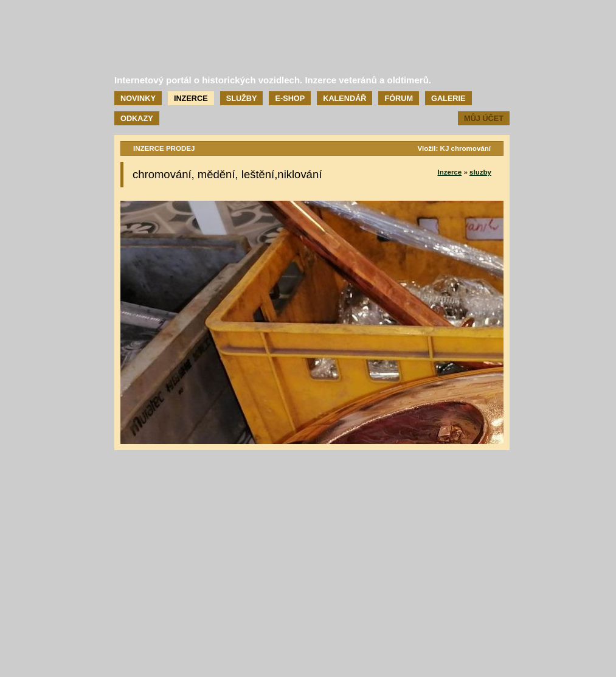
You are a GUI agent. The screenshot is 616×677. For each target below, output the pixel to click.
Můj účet (484, 118)
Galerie (448, 98)
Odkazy (137, 118)
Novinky (138, 98)
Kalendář (344, 98)
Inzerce (191, 98)
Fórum (399, 98)
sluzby (480, 172)
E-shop (290, 98)
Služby (242, 98)
